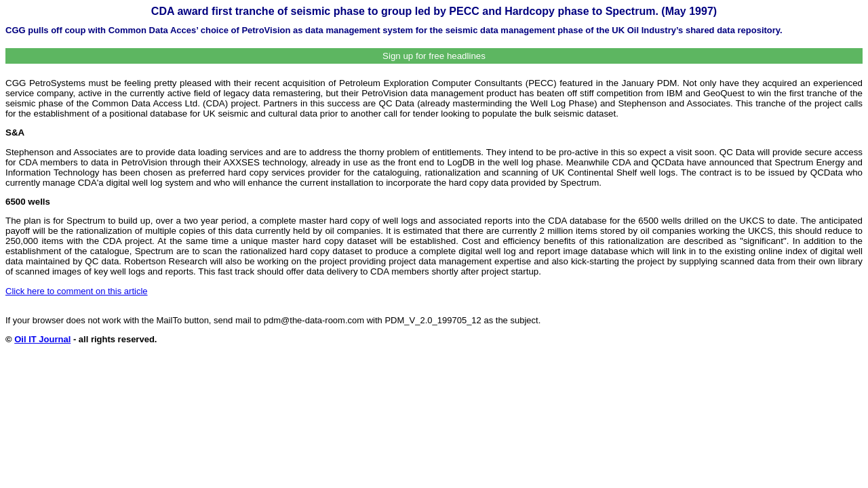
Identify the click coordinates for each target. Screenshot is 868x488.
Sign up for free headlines (434, 56)
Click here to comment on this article (77, 291)
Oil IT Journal (42, 339)
